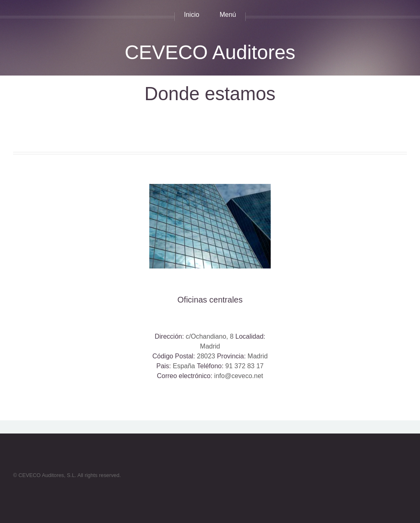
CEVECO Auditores (210, 52)
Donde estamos (210, 94)
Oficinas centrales (210, 300)
